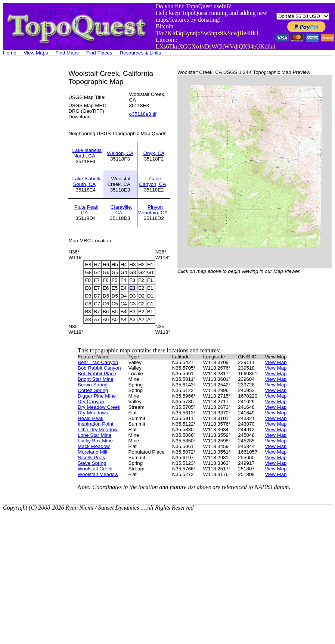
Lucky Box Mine (95, 441)
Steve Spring (92, 463)
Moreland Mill (92, 452)
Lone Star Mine (94, 435)
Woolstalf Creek (95, 469)
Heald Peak (91, 418)
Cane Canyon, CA (153, 181)
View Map (276, 362)
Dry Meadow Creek (99, 407)
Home (10, 53)
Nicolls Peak (91, 458)
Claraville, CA (122, 210)
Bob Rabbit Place (97, 374)
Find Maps (67, 53)
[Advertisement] (33, 181)
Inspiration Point (96, 424)
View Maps (36, 53)
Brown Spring (93, 385)
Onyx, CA (154, 153)
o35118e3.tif (142, 114)
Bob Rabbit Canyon (99, 368)
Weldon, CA (120, 153)
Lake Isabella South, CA (87, 181)
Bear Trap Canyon (98, 362)
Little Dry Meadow (98, 430)
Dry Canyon (91, 402)
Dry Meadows (93, 413)
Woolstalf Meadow (98, 474)
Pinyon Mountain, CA (152, 210)
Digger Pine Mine (97, 396)
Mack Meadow (94, 446)
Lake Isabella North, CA (87, 153)
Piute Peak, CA (87, 210)
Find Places (99, 53)
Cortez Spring (93, 390)
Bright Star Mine (96, 379)
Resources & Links (140, 53)
